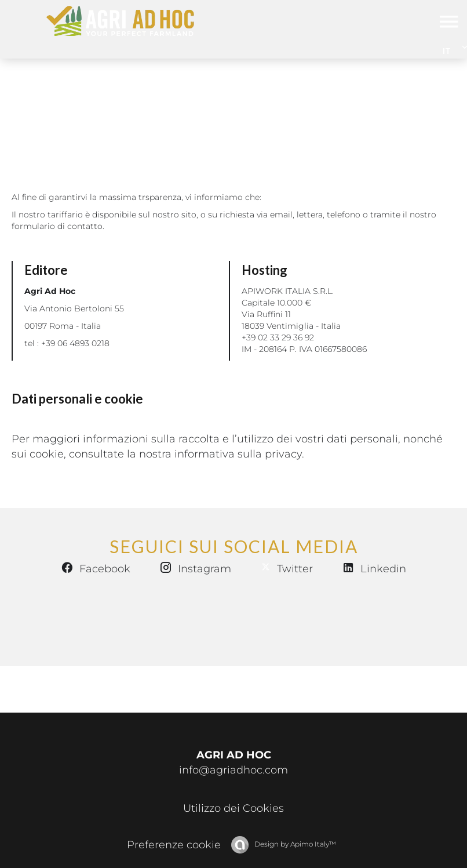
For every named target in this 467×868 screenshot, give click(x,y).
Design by (294, 844)
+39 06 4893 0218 (75, 343)
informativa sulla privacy (238, 454)
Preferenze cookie (174, 845)
